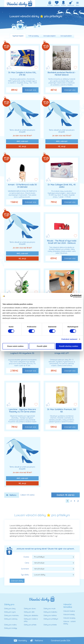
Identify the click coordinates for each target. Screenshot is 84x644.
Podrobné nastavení (69, 339)
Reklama (39, 640)
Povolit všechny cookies (69, 346)
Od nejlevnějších (49, 36)
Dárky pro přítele (30, 625)
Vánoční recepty (69, 618)
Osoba (26, 557)
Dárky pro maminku (12, 615)
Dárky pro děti (29, 612)
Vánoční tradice (69, 611)
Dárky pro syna (10, 612)
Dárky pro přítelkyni (51, 619)
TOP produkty (33, 36)
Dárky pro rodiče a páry (31, 620)
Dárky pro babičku (50, 612)
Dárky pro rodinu (10, 625)
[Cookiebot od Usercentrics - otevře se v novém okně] (72, 296)
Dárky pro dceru (30, 609)
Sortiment (25, 569)
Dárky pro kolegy (11, 628)
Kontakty (23, 640)
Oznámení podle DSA (61, 640)
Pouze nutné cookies (15, 346)
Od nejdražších (66, 36)
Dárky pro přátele (50, 625)
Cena (27, 563)
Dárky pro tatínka (50, 615)
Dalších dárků (66, 495)
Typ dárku (25, 575)
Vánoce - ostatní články (69, 623)
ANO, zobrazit (22, 141)
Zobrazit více (30, 90)
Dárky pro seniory (11, 619)
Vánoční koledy (69, 615)
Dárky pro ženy (10, 609)
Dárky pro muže (49, 609)
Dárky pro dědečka (31, 615)
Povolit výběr (42, 346)
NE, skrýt (22, 146)
